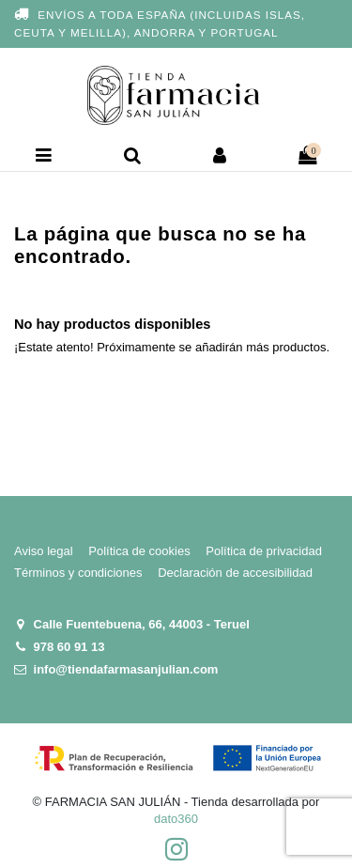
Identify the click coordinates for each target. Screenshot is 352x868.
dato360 (176, 819)
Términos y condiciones (78, 573)
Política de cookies (139, 551)
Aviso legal (44, 551)
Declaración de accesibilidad (235, 573)
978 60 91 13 (69, 647)
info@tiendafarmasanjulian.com (126, 669)
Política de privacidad (264, 551)
